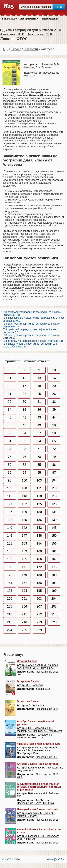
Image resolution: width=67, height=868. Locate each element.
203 (39, 599)
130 (39, 512)
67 (10, 449)
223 (54, 622)
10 (54, 370)
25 (39, 394)
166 (39, 559)
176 (10, 575)
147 (24, 536)
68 (24, 449)
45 (10, 425)
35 (24, 410)
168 (10, 567)
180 (39, 575)
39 (54, 410)
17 (24, 386)
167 (54, 559)
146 (10, 536)
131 (54, 512)
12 (24, 378)
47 (24, 425)
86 (54, 465)
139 (54, 520)
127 (10, 512)
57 (39, 433)
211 (24, 614)
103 (39, 480)
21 (10, 394)
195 (39, 591)
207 (39, 606)
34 (10, 410)
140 (10, 528)
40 (10, 417)
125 (39, 504)
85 (39, 465)
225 (24, 630)
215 (10, 622)
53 (10, 433)
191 (54, 583)
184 (10, 583)
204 (54, 599)
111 (39, 488)
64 (39, 441)
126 (54, 504)
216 (24, 622)
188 (39, 583)
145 (54, 528)
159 (24, 551)
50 (54, 425)
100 (24, 480)
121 (10, 504)
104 (54, 480)
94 (24, 473)
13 (39, 378)
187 (24, 583)
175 (54, 567)
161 (54, 551)
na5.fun (9, 859)
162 (10, 559)
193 (10, 591)
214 (54, 614)
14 (54, 378)
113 (54, 488)
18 (39, 386)
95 (39, 473)
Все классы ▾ (9, 19)
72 (54, 449)
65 (54, 441)
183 (54, 575)
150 (54, 536)
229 (39, 630)
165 (24, 559)
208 (54, 606)
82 (24, 465)
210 (10, 614)
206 (24, 606)
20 (54, 386)
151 (10, 543)
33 (54, 402)
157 (10, 551)
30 (24, 402)
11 (10, 378)
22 (24, 394)
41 (24, 417)
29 (10, 402)
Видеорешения (50, 19)
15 (10, 386)
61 (10, 441)
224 (10, 630)
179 (24, 575)
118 (39, 496)
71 (39, 449)
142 (24, 528)
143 (39, 528)
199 (54, 591)
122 (24, 504)
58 (54, 433)
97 (54, 473)
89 (10, 473)
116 (24, 496)
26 (54, 394)
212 (39, 614)
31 (39, 402)
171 (24, 567)
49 (39, 425)
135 (24, 520)
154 (39, 543)
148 (39, 536)
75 (10, 457)
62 (24, 441)
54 (24, 433)
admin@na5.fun (56, 859)
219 (39, 622)
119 (54, 496)
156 (54, 543)
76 (24, 457)
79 (54, 457)
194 (24, 591)
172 (39, 567)
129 (24, 512)
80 (10, 465)
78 (39, 457)
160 (39, 551)
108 (24, 488)
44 (54, 417)
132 (10, 520)
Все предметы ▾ (29, 19)
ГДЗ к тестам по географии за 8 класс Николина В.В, (33, 341)
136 (39, 520)
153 (24, 543)
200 (10, 599)
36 (39, 410)
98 (10, 480)
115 (10, 496)
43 (39, 417)
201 (24, 599)
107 (10, 488)
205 (10, 606)
